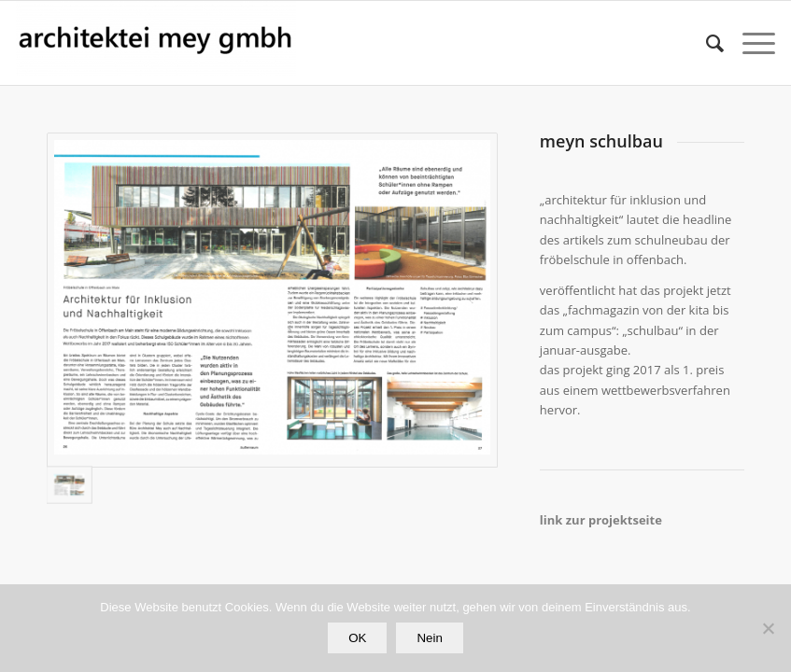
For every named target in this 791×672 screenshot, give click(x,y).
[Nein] (768, 628)
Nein (429, 638)
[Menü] (749, 43)
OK (357, 638)
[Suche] (706, 43)
